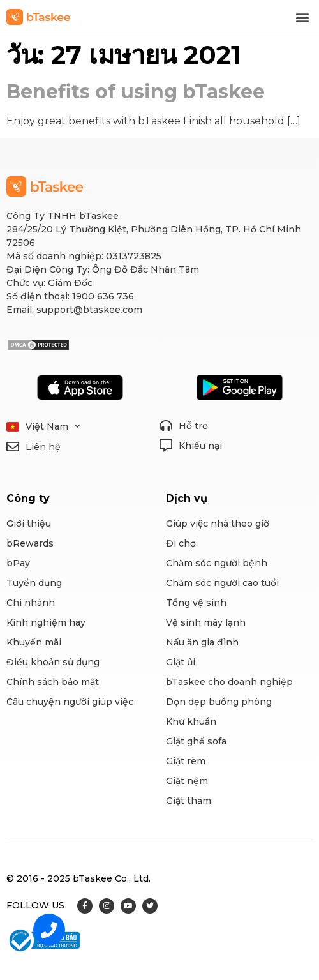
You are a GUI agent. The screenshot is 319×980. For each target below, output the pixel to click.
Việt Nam (53, 427)
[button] (302, 17)
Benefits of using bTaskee (136, 92)
